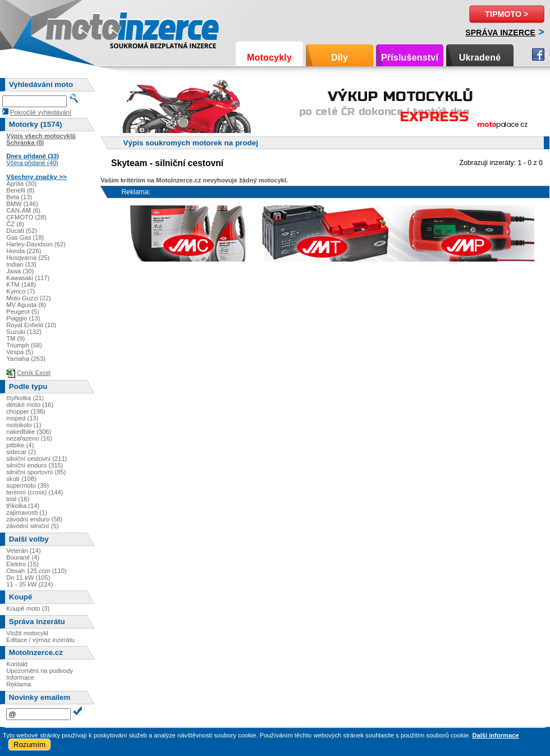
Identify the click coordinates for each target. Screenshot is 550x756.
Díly (340, 58)
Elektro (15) (22, 564)
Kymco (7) (20, 291)
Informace (20, 677)
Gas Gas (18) (25, 237)
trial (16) (18, 499)
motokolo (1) (24, 425)
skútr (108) (21, 479)
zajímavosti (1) (27, 512)
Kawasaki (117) (28, 278)
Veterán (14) (24, 551)
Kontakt (17, 664)
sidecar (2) (21, 452)
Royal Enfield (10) (31, 325)
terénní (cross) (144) (35, 492)
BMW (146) (22, 204)
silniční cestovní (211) (36, 459)
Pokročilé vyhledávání (41, 112)
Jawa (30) (20, 271)
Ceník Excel (34, 373)
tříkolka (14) (23, 506)
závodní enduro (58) (34, 519)
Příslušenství (410, 58)
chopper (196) (26, 411)
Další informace (495, 735)
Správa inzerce (500, 33)
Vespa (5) (20, 352)
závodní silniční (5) (32, 526)
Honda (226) (24, 251)
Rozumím (29, 744)
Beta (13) (19, 197)
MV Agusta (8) (26, 305)
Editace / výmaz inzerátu (40, 640)
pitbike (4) (20, 445)
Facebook (538, 54)
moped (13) (22, 418)
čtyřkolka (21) (25, 398)
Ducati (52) (22, 231)
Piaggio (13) (23, 318)
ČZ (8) (15, 224)
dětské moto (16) (30, 405)
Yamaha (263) (26, 359)
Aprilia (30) (21, 184)
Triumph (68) (24, 345)
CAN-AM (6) (23, 210)
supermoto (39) (27, 485)
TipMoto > (507, 14)
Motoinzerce (70, 28)
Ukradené (480, 58)
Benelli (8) (20, 190)
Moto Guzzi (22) (29, 298)
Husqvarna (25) (28, 258)
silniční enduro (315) (35, 465)
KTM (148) (21, 285)
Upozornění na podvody (40, 671)
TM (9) (15, 338)
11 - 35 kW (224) (29, 584)
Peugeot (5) (22, 311)
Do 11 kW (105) (28, 578)
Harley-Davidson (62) (36, 244)
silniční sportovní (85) (36, 472)
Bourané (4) (23, 557)
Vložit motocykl (27, 633)
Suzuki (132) (24, 332)
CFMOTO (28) (26, 217)
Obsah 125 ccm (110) (36, 571)
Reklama (19, 684)
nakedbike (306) (29, 432)
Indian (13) (21, 264)
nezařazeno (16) (29, 438)
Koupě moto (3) (28, 608)
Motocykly (269, 58)
